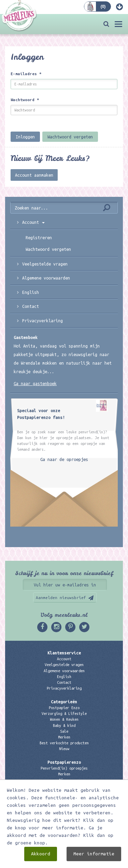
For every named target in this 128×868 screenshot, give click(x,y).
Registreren (39, 238)
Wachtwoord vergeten (70, 137)
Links (64, 792)
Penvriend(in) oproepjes (64, 768)
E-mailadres (26, 74)
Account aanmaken (34, 175)
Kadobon (64, 786)
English (31, 292)
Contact (31, 306)
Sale (64, 731)
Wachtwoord (25, 100)
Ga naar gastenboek (35, 383)
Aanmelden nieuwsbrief (61, 598)
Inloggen (25, 137)
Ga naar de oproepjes (64, 459)
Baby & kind (64, 725)
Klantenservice (64, 653)
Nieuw (64, 749)
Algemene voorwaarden (46, 278)
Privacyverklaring (42, 321)
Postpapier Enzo (64, 708)
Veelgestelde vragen (64, 665)
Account (33, 222)
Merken (64, 737)
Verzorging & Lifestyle (64, 714)
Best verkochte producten (64, 743)
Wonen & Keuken (64, 719)
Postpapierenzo (64, 762)
